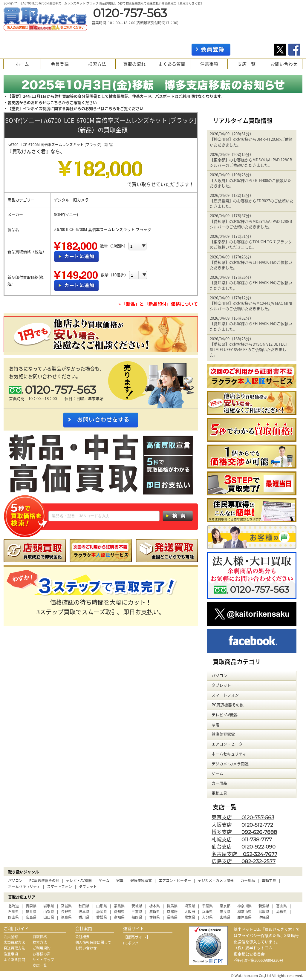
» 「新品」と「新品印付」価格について (158, 304)
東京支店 (243, 817)
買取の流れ (134, 64)
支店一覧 (247, 64)
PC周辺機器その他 (44, 881)
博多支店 (244, 832)
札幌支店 (242, 839)
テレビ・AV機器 (79, 881)
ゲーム (104, 881)
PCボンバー (133, 943)
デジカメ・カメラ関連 (216, 881)
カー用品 (248, 881)
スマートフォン (59, 886)
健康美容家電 (141, 881)
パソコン (15, 881)
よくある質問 (172, 64)
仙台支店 (244, 846)
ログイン (252, 50)
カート (293, 36)
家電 (120, 881)
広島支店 (244, 861)
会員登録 (60, 64)
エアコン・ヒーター (175, 881)
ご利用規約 (42, 948)
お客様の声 (42, 954)
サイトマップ (43, 960)
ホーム (22, 64)
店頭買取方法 (14, 942)
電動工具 (269, 881)
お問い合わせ (284, 64)
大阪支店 (242, 824)
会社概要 (82, 937)
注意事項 (209, 64)
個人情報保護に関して (93, 942)
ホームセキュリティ (24, 886)
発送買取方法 (14, 948)
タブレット (88, 886)
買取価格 (40, 937)
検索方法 (97, 64)
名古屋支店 (244, 854)
